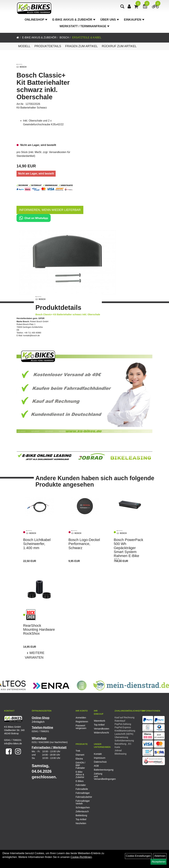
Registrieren (81, 722)
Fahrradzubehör (82, 797)
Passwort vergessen (81, 727)
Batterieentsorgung (99, 770)
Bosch (64, 38)
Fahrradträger (82, 793)
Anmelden (81, 718)
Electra (79, 759)
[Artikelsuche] (123, 8)
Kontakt (98, 754)
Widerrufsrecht (99, 733)
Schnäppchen (82, 807)
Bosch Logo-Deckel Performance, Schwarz (84, 544)
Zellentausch (82, 811)
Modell (24, 46)
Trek (78, 751)
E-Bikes (80, 781)
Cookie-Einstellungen (138, 856)
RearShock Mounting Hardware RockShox (39, 629)
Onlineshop (36, 20)
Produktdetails (48, 46)
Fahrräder (81, 785)
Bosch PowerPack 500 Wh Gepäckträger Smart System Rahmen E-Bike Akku (128, 550)
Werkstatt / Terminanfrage (84, 27)
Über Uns (110, 20)
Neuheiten (81, 823)
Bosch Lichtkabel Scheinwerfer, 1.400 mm (37, 544)
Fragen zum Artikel (82, 46)
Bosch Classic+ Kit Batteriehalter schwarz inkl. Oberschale (43, 86)
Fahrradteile (82, 789)
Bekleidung (81, 815)
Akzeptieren (159, 862)
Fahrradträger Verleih (82, 802)
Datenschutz (99, 762)
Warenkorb (99, 721)
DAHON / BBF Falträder (80, 765)
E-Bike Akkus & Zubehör (74, 20)
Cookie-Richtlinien (81, 857)
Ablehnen (160, 856)
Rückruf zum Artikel (119, 46)
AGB (96, 766)
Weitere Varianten (35, 655)
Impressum (99, 758)
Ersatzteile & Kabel (87, 38)
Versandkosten (99, 729)
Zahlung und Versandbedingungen (99, 776)
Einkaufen (134, 20)
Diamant (80, 755)
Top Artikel (99, 725)
